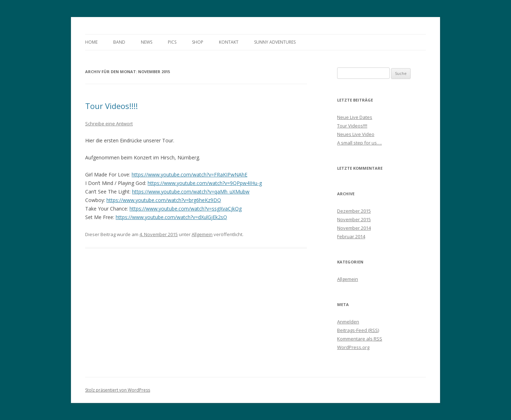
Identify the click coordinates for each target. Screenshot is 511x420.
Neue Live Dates (355, 117)
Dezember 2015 (354, 211)
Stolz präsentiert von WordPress (118, 390)
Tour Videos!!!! (111, 106)
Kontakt (229, 42)
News (147, 42)
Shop (198, 42)
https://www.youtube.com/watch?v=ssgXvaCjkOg (186, 209)
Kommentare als (360, 339)
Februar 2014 (351, 236)
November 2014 (354, 228)
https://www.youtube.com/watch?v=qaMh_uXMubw (191, 192)
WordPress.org (353, 347)
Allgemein (202, 234)
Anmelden (348, 322)
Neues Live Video (356, 134)
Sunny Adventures (275, 42)
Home (91, 42)
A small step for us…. (359, 143)
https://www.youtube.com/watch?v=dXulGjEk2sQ (171, 217)
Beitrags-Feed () (358, 330)
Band (119, 42)
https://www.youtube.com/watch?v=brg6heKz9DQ (164, 200)
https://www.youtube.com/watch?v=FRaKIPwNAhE (189, 174)
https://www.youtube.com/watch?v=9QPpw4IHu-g (205, 183)
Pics (172, 42)
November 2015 (354, 219)
